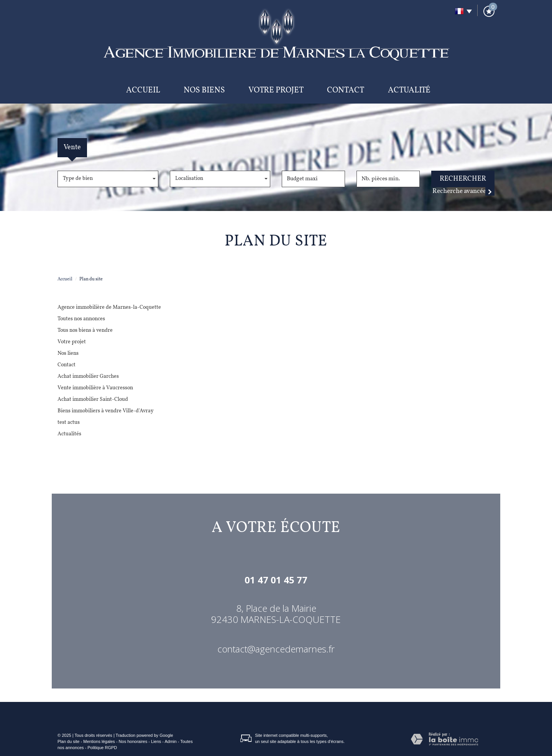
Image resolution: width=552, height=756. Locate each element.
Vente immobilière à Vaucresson (95, 388)
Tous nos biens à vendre (85, 330)
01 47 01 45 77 (276, 580)
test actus (69, 422)
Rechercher (463, 179)
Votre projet (276, 90)
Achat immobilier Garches (88, 376)
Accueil (143, 90)
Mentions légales (99, 741)
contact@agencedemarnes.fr (276, 649)
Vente (72, 147)
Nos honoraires (133, 741)
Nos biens (204, 90)
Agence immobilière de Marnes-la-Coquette (109, 307)
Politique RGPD (102, 748)
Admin (170, 741)
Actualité (409, 90)
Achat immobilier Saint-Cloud (93, 399)
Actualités (69, 434)
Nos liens (68, 353)
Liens (156, 741)
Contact (346, 90)
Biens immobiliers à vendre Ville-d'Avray (106, 411)
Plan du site (68, 741)
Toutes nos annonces (81, 319)
